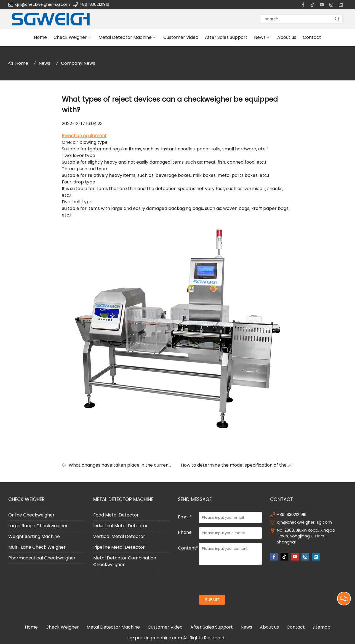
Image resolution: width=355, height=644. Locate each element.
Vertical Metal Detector (119, 536)
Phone (185, 532)
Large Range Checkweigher (38, 526)
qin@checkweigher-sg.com (43, 4)
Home (40, 37)
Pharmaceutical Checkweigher (42, 558)
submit (212, 600)
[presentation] (241, 580)
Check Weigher (70, 37)
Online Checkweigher (31, 515)
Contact (312, 37)
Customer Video (181, 37)
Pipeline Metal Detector (119, 547)
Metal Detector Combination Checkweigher (125, 561)
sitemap (321, 627)
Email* (185, 517)
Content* (188, 548)
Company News (78, 63)
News (260, 37)
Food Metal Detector (116, 515)
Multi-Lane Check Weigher (37, 547)
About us (287, 37)
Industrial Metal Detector (121, 526)
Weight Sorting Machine (34, 536)
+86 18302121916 (94, 4)
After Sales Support (226, 37)
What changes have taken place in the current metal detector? (120, 465)
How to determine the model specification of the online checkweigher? (234, 465)
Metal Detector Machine (125, 37)
